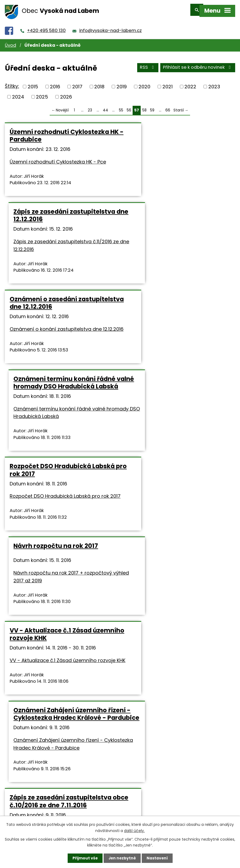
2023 (214, 83)
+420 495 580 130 (46, 27)
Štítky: (12, 83)
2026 (66, 93)
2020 (144, 83)
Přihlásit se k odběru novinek (198, 64)
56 (129, 106)
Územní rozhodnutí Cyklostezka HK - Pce (58, 158)
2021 (168, 83)
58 (144, 106)
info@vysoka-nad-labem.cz (110, 27)
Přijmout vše (84, 858)
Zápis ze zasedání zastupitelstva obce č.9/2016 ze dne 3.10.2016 (178, 617)
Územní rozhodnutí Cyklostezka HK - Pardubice (59, 132)
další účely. (134, 830)
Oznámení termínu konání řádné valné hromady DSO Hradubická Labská (178, 230)
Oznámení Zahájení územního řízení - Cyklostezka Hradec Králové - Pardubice (174, 425)
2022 (190, 83)
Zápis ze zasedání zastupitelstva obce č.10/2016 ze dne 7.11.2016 (61, 523)
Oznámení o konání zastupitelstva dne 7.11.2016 (170, 523)
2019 (122, 83)
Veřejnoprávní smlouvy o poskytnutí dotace (49, 617)
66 (168, 106)
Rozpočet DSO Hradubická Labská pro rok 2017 (50, 328)
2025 (42, 93)
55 (121, 106)
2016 (55, 83)
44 (106, 106)
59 (152, 106)
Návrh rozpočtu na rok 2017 (170, 324)
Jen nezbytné (122, 858)
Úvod (10, 42)
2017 (77, 83)
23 (90, 106)
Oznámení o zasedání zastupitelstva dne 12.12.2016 (54, 226)
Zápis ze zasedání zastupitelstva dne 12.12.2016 (178, 132)
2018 (99, 83)
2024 (18, 93)
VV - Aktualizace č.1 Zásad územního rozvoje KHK (51, 422)
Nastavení (158, 858)
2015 (33, 83)
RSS (148, 64)
